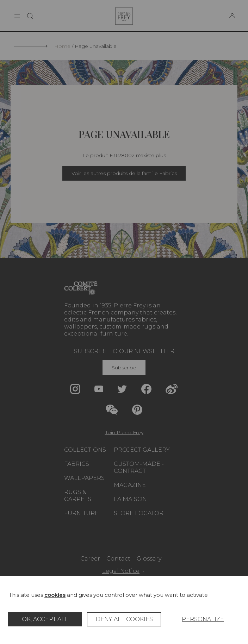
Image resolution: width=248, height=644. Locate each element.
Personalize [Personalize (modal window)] (203, 619)
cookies (55, 595)
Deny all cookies (124, 619)
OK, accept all (45, 619)
